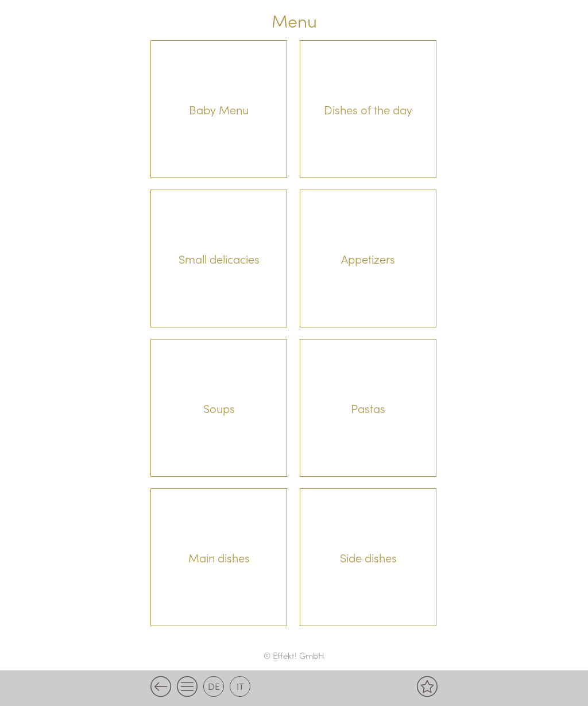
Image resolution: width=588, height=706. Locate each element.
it (240, 686)
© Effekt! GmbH (294, 655)
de (214, 686)
